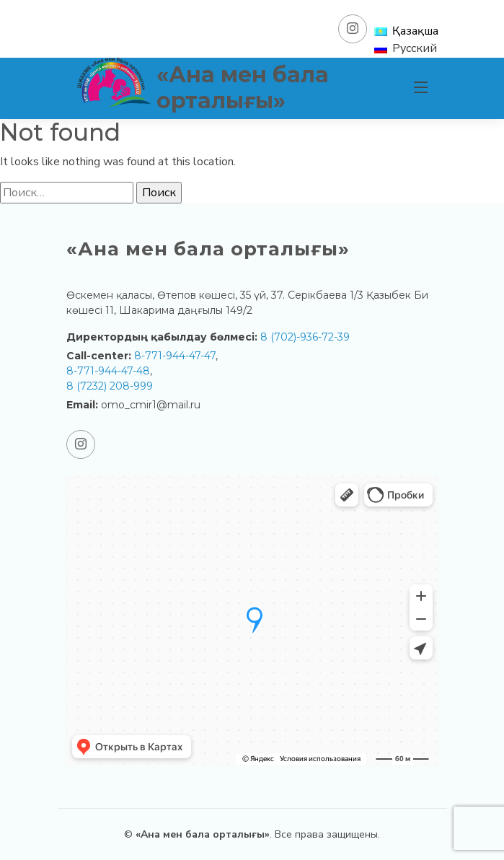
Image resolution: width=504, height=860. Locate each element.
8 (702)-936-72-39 (305, 337)
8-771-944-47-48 (108, 371)
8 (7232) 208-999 (110, 386)
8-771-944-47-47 (175, 356)
